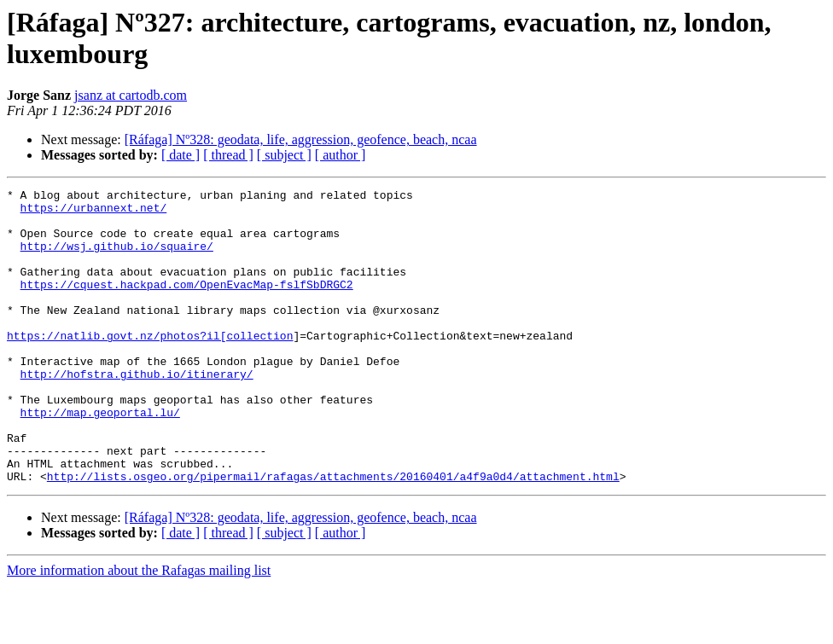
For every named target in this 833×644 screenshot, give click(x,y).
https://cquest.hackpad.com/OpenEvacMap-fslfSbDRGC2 (187, 305)
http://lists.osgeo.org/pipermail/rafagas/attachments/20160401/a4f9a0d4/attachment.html (333, 535)
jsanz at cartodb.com (131, 95)
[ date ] (181, 155)
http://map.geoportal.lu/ (100, 458)
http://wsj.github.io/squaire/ (117, 258)
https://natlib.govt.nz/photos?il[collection (150, 366)
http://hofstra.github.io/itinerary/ (137, 412)
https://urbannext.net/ (94, 212)
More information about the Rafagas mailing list (139, 629)
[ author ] (341, 155)
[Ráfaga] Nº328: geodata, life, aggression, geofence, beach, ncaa (301, 139)
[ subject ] (284, 155)
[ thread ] (228, 155)
